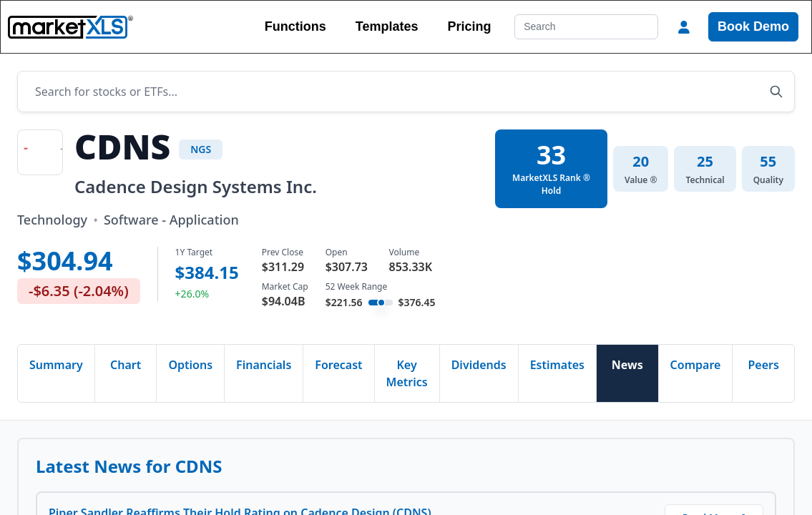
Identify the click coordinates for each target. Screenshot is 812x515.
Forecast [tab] (338, 365)
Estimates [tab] (557, 365)
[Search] (586, 27)
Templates (387, 26)
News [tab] (627, 365)
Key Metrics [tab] (407, 373)
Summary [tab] (56, 365)
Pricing (469, 26)
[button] (684, 27)
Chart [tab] (126, 365)
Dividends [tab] (479, 365)
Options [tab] (190, 365)
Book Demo (753, 26)
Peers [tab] (764, 365)
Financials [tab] (264, 365)
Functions (295, 26)
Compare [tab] (696, 365)
